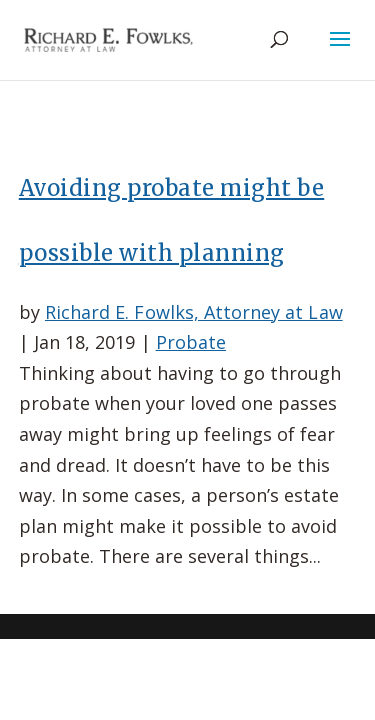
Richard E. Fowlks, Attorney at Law (194, 312)
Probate (191, 342)
